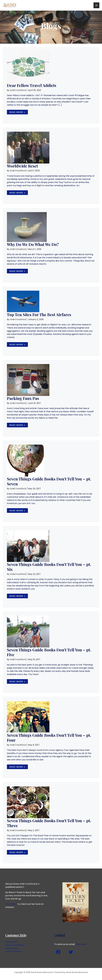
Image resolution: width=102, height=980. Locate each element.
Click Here (11, 904)
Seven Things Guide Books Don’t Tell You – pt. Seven (49, 481)
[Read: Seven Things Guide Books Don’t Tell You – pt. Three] (28, 802)
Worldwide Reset (22, 166)
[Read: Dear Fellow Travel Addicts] (28, 67)
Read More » (17, 112)
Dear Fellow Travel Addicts (32, 85)
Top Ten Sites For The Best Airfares (39, 315)
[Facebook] (58, 952)
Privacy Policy (12, 948)
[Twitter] (71, 952)
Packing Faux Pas (23, 398)
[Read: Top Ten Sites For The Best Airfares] (23, 301)
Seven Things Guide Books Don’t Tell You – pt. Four (49, 738)
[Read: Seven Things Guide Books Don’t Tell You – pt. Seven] (25, 460)
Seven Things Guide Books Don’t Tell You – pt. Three (49, 823)
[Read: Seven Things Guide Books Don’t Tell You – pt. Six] (28, 546)
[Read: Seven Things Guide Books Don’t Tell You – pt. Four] (28, 717)
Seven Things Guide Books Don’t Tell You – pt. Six (49, 567)
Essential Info (12, 942)
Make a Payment (14, 951)
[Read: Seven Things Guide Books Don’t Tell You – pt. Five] (28, 631)
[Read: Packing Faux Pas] (28, 380)
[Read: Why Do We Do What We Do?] (27, 227)
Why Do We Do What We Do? (33, 244)
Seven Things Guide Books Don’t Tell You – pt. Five (49, 652)
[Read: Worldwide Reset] (28, 147)
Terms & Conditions (16, 945)
